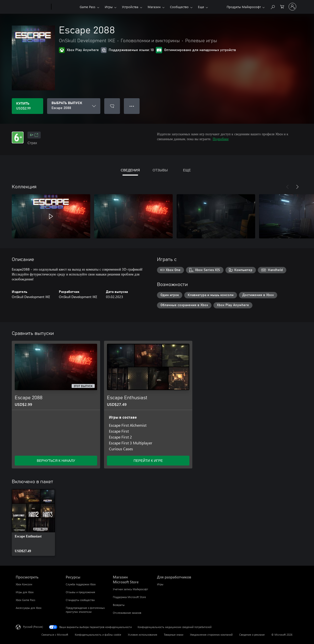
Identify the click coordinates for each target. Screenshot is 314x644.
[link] (33, 522)
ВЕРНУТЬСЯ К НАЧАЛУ (56, 460)
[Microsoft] (33, 7)
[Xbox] (65, 7)
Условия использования (143, 635)
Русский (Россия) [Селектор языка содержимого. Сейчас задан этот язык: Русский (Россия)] (33, 627)
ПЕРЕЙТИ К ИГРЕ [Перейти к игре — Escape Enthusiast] (148, 460)
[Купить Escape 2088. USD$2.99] (27, 106)
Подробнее (221, 139)
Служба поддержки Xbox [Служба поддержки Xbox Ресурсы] (81, 584)
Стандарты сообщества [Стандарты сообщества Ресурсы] (80, 600)
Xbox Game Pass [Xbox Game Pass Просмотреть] (26, 600)
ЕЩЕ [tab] (187, 170)
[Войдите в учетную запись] (292, 7)
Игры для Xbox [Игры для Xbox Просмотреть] (25, 592)
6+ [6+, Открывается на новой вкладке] (34, 135)
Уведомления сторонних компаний (211, 635)
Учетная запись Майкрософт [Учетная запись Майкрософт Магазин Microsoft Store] (131, 589)
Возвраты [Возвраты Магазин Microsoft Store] (119, 605)
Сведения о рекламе (252, 635)
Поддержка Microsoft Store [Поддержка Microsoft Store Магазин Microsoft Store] (129, 597)
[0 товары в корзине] (282, 6)
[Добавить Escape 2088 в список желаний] (112, 106)
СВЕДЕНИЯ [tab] (130, 170)
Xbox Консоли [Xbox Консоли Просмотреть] (24, 584)
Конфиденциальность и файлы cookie (98, 635)
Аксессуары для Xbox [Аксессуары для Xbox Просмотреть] (29, 608)
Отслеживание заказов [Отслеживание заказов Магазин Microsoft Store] (127, 613)
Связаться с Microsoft (55, 635)
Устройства (130, 7)
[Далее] (297, 187)
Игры (109, 7)
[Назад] (288, 187)
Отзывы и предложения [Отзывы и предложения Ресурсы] (80, 592)
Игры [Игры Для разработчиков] (160, 584)
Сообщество (179, 7)
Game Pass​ (88, 7)
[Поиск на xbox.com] (273, 6)
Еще (201, 7)
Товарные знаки (174, 635)
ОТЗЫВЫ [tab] (160, 170)
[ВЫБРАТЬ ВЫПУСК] (74, 106)
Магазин (154, 7)
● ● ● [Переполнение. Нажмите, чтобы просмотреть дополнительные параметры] (132, 106)
